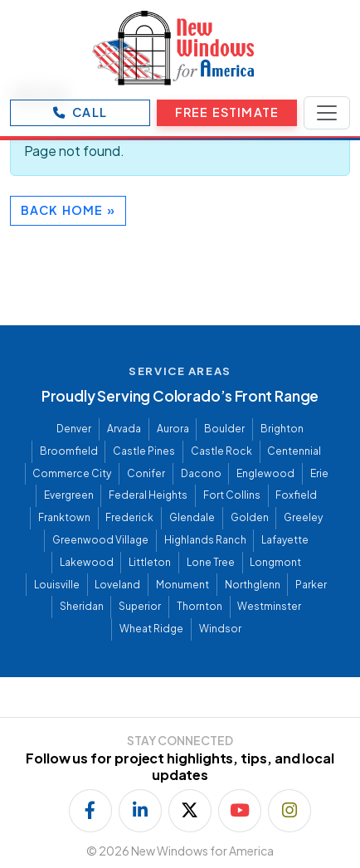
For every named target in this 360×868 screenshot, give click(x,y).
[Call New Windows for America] (80, 113)
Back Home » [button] (68, 210)
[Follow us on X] (190, 811)
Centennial (294, 451)
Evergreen (69, 495)
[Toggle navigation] (327, 113)
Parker (311, 585)
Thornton (199, 606)
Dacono (201, 473)
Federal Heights (148, 495)
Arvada (124, 429)
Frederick (129, 517)
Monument (182, 585)
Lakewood (87, 562)
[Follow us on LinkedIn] (140, 811)
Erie (319, 473)
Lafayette (285, 540)
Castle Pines (144, 451)
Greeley (303, 517)
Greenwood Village (100, 540)
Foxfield (296, 495)
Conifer (146, 473)
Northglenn (253, 585)
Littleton (150, 562)
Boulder (224, 429)
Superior (140, 606)
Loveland (117, 585)
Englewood (265, 473)
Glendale (192, 517)
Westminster (269, 606)
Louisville (57, 585)
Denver (74, 429)
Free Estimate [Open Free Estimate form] (227, 112)
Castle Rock (221, 451)
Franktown (64, 517)
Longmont (275, 562)
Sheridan (82, 606)
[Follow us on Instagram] (289, 811)
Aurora (173, 429)
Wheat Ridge (151, 629)
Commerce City (72, 473)
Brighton (282, 429)
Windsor (220, 629)
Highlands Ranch (205, 540)
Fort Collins (232, 495)
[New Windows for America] (173, 48)
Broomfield (69, 451)
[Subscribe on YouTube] (240, 811)
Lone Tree (211, 562)
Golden (250, 517)
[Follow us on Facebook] (90, 811)
